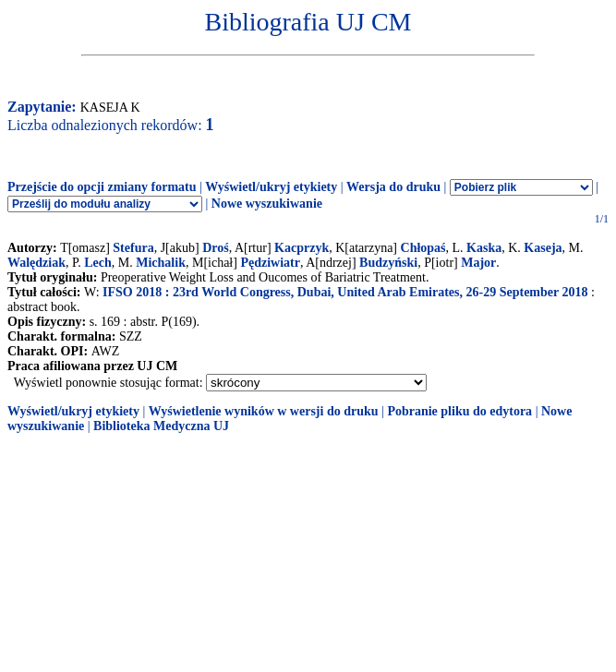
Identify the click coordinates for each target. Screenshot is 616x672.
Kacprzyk (302, 248)
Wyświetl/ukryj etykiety (271, 187)
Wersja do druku (393, 187)
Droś (216, 248)
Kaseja (543, 248)
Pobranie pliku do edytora (459, 411)
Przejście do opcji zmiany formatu (102, 187)
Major (478, 263)
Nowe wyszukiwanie (267, 204)
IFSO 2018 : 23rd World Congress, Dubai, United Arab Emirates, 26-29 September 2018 (345, 292)
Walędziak (36, 263)
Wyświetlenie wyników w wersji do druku (264, 411)
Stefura (133, 248)
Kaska (484, 248)
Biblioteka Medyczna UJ (161, 426)
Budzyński (388, 263)
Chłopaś (423, 248)
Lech (98, 263)
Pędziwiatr (270, 263)
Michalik (161, 263)
